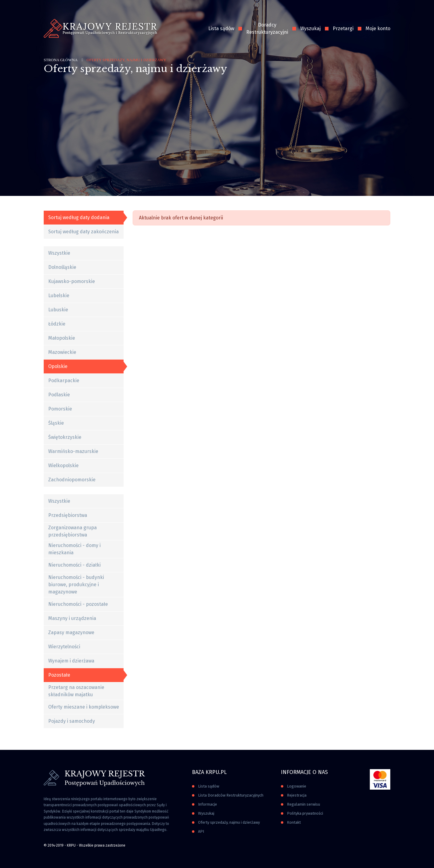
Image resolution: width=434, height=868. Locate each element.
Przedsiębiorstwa (68, 515)
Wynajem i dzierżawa (71, 661)
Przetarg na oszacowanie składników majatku (76, 691)
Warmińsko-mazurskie (73, 451)
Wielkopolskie (63, 465)
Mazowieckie (62, 352)
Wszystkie (59, 253)
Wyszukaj (310, 28)
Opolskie (58, 366)
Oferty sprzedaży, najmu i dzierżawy (229, 822)
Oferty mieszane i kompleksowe (84, 707)
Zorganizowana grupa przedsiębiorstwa (72, 531)
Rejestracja (297, 795)
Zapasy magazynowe (71, 632)
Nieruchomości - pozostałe (78, 604)
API (201, 831)
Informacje (208, 804)
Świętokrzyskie (65, 437)
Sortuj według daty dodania (79, 217)
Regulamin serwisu (303, 804)
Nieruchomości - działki (74, 565)
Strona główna (61, 60)
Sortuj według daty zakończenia (83, 232)
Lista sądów (221, 28)
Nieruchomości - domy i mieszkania (74, 549)
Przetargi (343, 28)
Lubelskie (59, 296)
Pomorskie (60, 409)
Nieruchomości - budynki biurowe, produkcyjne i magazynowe (76, 585)
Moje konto (378, 28)
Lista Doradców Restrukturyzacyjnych (231, 795)
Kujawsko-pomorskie (72, 281)
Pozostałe (59, 675)
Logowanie (297, 786)
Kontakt (294, 822)
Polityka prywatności (305, 813)
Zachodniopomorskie (72, 480)
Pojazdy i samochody (72, 721)
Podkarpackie (64, 381)
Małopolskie (62, 338)
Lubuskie (58, 310)
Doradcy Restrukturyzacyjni (267, 28)
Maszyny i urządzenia (72, 618)
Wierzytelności (64, 647)
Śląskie (56, 423)
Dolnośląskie (62, 267)
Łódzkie (57, 324)
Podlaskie (59, 395)
